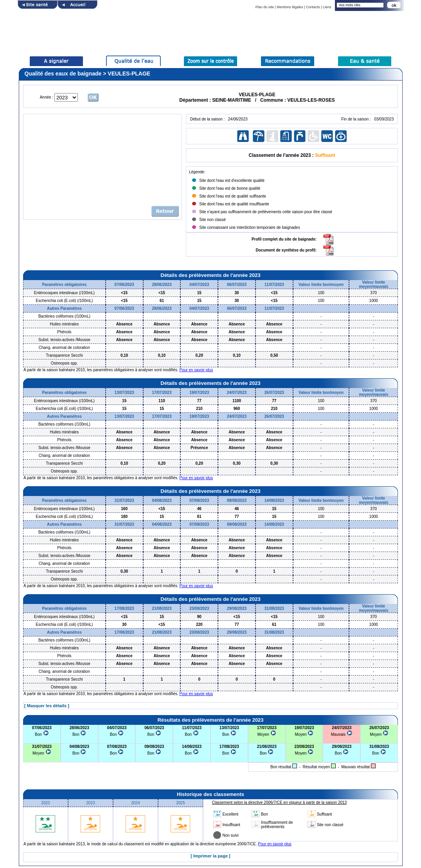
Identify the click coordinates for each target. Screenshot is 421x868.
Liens (327, 7)
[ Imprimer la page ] (210, 856)
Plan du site (265, 7)
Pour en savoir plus (196, 370)
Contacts (313, 7)
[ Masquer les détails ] (47, 706)
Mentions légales (290, 7)
